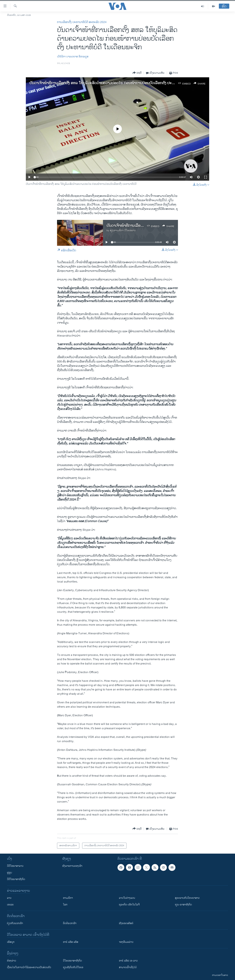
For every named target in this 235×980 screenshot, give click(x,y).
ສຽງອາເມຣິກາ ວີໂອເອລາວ (123, 230)
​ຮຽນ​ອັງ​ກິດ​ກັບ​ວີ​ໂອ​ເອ (73, 967)
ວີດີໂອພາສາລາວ (15, 866)
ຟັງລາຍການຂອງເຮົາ (72, 866)
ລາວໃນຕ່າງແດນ (127, 898)
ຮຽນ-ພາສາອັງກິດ (183, 905)
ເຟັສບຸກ (11, 942)
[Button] (137, 73)
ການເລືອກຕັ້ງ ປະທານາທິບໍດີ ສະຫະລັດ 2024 (82, 22)
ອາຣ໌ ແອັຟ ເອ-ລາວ (128, 961)
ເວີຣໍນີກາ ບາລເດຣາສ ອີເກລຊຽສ (73, 57)
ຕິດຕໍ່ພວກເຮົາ (70, 923)
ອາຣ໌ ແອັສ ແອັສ (71, 942)
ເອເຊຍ (10, 905)
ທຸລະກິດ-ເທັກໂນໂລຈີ (129, 905)
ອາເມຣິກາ (68, 898)
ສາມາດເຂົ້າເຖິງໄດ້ (128, 967)
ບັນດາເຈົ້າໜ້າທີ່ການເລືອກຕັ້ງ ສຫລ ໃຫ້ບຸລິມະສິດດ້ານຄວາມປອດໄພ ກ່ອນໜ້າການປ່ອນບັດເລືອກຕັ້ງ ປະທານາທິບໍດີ (108, 83)
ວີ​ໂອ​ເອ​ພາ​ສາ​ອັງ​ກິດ (72, 961)
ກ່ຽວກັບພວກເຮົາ (15, 923)
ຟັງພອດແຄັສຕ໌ (126, 923)
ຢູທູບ (10, 873)
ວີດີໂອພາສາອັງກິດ (16, 879)
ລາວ (9, 898)
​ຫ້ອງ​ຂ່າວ (12, 961)
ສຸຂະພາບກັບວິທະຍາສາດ (187, 898)
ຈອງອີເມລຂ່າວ (126, 942)
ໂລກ (65, 905)
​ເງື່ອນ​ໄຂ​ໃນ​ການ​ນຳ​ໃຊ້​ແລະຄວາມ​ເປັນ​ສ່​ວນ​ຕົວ (29, 967)
